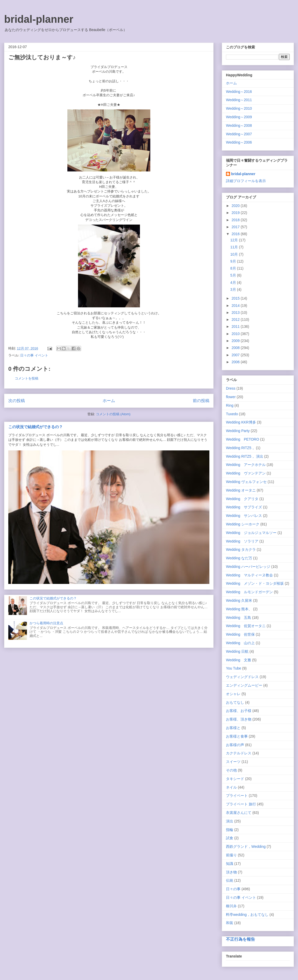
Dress (231, 388)
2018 (236, 220)
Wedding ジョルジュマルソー (251, 533)
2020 (236, 206)
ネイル (231, 787)
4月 (234, 283)
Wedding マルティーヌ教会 (249, 575)
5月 (234, 275)
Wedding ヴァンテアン (246, 473)
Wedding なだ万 (239, 558)
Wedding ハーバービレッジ (248, 567)
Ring (230, 405)
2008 (236, 348)
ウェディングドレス (242, 677)
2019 (236, 213)
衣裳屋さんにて (239, 813)
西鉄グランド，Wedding (246, 847)
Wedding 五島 (239, 618)
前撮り (231, 855)
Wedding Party (238, 431)
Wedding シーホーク (243, 524)
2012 (236, 320)
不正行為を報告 (240, 939)
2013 (236, 313)
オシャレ (233, 694)
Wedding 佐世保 (240, 634)
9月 (234, 261)
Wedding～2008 (239, 125)
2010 (236, 334)
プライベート (237, 796)
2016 (236, 234)
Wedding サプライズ (244, 507)
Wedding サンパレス (244, 516)
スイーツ (233, 762)
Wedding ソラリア (242, 541)
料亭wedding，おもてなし (247, 915)
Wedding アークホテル (246, 465)
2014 (236, 306)
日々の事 (233, 889)
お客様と (233, 728)
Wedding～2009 (239, 117)
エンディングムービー (244, 685)
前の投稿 (201, 401)
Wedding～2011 (239, 100)
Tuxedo (232, 414)
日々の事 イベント (34, 355)
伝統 (230, 880)
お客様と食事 (237, 736)
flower (231, 397)
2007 (236, 355)
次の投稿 (17, 401)
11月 (235, 247)
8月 (234, 268)
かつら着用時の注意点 (46, 623)
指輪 (230, 830)
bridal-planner (39, 19)
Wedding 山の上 (240, 643)
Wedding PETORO (243, 439)
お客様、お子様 (239, 711)
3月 (234, 289)
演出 (230, 821)
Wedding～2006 (239, 142)
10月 (235, 254)
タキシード (235, 779)
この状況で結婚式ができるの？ (36, 427)
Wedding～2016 (239, 92)
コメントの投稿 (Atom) (113, 414)
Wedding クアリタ (242, 499)
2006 (236, 362)
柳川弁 (231, 906)
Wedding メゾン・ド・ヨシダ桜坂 (255, 583)
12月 (235, 240)
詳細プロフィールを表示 (246, 181)
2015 (236, 298)
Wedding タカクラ (241, 550)
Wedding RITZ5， (240, 448)
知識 (230, 864)
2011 (236, 326)
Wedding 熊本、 (239, 609)
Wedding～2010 (239, 108)
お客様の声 (235, 745)
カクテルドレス (239, 753)
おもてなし (235, 702)
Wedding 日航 (237, 651)
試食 (230, 838)
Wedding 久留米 (239, 600)
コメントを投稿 (27, 378)
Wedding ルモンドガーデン (249, 592)
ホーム (109, 401)
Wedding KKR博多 (241, 422)
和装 (230, 923)
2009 (236, 341)
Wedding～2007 (239, 134)
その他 (231, 770)
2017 (236, 227)
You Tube (234, 668)
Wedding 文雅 (239, 660)
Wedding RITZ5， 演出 (245, 456)
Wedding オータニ (241, 490)
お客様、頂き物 (239, 719)
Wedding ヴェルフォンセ (246, 482)
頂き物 (231, 872)
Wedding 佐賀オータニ (246, 626)
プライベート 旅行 (241, 804)
